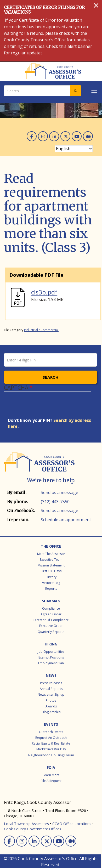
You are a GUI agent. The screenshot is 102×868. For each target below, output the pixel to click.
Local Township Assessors (26, 824)
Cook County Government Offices (33, 829)
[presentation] (48, 407)
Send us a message (59, 492)
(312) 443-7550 (55, 502)
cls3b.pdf (44, 292)
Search (51, 377)
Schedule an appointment (66, 520)
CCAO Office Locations (72, 824)
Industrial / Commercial (41, 330)
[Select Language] (74, 149)
